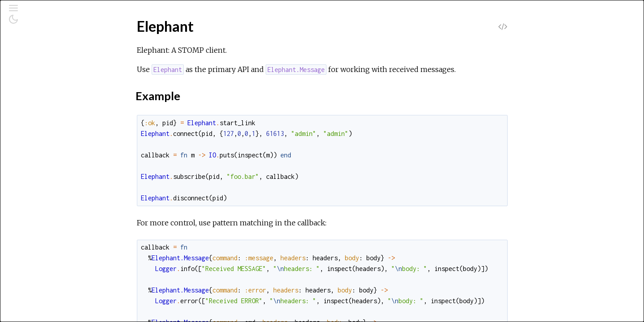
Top (39, 121)
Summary (48, 131)
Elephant (36, 106)
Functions (49, 141)
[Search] (62, 46)
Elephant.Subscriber (53, 192)
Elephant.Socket (48, 180)
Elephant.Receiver (51, 168)
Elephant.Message (51, 156)
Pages (32, 69)
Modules (37, 81)
